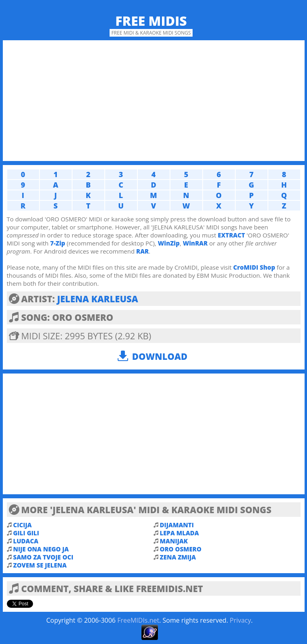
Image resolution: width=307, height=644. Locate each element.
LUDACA (26, 541)
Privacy (240, 620)
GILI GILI (26, 533)
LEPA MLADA (179, 533)
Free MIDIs (151, 21)
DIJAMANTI (177, 525)
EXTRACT (231, 235)
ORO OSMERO (181, 549)
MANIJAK (174, 541)
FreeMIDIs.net (138, 620)
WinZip (169, 243)
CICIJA (23, 525)
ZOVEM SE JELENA (40, 565)
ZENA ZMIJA (178, 557)
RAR (142, 251)
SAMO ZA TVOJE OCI (43, 557)
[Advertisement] (154, 101)
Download (160, 356)
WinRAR (195, 243)
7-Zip (57, 243)
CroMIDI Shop (254, 267)
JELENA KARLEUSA (98, 299)
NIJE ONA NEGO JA (41, 549)
